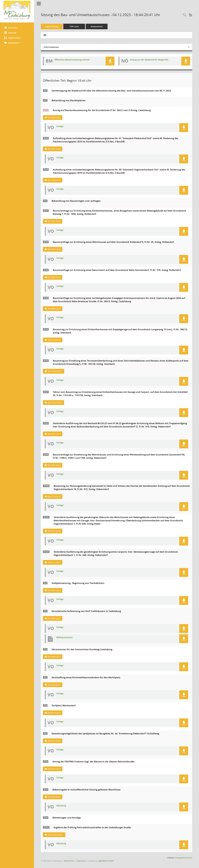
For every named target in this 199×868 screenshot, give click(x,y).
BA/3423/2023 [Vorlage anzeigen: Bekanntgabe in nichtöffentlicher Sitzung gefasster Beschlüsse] (54, 797)
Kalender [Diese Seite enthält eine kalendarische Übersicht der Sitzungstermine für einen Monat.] (10, 33)
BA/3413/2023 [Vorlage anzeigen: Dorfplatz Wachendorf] (54, 713)
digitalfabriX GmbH (106, 861)
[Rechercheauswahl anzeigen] (185, 15)
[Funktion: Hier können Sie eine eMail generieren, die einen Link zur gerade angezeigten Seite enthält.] (45, 35)
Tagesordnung (52, 26)
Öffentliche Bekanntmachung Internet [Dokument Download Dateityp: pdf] (72, 60)
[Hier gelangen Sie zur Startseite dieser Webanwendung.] (17, 10)
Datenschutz (69, 861)
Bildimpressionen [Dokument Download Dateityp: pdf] (64, 637)
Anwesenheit (97, 26)
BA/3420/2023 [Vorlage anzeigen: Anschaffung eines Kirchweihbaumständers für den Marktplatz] (54, 685)
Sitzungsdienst (184, 858)
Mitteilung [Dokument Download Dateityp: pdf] (61, 806)
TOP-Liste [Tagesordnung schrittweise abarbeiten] (74, 26)
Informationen (51, 47)
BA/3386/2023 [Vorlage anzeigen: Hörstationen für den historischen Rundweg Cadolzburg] (54, 657)
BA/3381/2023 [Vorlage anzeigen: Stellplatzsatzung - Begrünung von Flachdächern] (54, 590)
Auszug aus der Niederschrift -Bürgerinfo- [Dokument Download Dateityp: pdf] (149, 60)
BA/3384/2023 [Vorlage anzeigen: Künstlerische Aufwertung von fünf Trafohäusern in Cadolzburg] (54, 618)
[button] (17, 38)
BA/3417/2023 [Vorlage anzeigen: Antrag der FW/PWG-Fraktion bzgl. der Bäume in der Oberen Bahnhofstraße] (54, 769)
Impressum (81, 861)
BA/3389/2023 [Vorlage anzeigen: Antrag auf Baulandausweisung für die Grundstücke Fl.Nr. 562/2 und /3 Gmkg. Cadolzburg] (54, 118)
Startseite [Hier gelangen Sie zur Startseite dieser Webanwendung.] (11, 28)
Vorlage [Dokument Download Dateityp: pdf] (60, 126)
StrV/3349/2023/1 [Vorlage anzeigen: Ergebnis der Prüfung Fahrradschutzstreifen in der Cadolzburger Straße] (56, 835)
